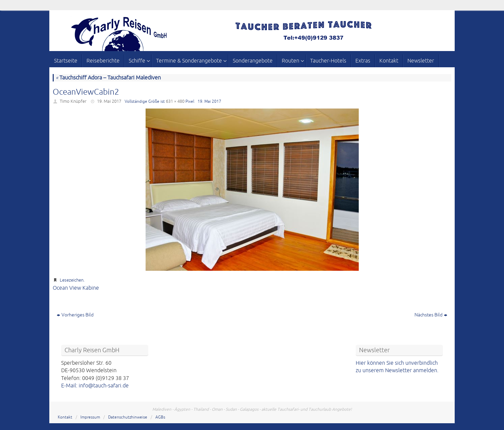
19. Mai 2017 (109, 101)
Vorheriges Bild (75, 315)
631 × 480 (175, 101)
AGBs (160, 417)
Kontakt (65, 417)
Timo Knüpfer (73, 101)
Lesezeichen (72, 280)
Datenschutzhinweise (128, 417)
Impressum (90, 417)
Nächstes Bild (431, 315)
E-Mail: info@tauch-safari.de (95, 386)
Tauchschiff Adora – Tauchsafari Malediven (108, 78)
